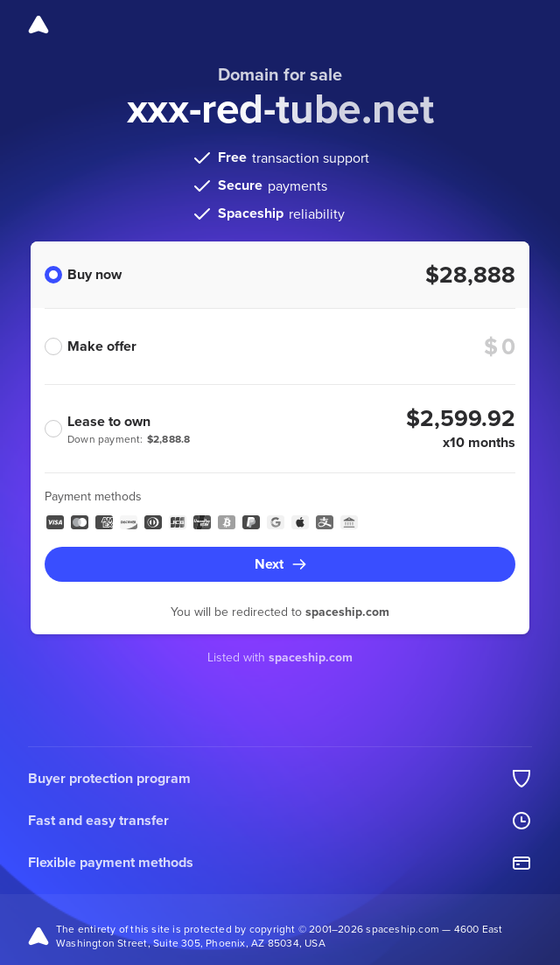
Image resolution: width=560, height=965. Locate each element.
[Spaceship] (38, 24)
